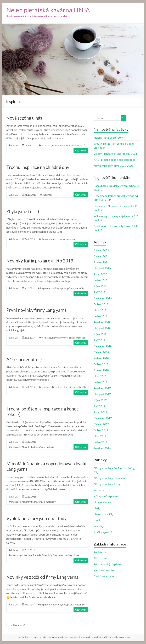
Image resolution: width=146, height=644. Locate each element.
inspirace (46, 145)
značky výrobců (77, 145)
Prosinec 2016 (102, 448)
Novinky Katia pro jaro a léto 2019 (40, 261)
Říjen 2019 (100, 286)
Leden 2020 (100, 280)
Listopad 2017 (102, 394)
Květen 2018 (101, 358)
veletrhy (98, 526)
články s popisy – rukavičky (110, 478)
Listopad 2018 (102, 328)
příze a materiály (76, 288)
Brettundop (100, 226)
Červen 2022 (101, 250)
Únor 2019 (100, 310)
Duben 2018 (101, 364)
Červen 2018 (101, 352)
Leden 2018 (100, 382)
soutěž (98, 520)
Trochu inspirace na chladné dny (38, 167)
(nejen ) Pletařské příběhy (109, 137)
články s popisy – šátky (107, 484)
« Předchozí (18, 625)
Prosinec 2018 (102, 322)
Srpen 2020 (100, 274)
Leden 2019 (100, 316)
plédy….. (98, 508)
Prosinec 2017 (102, 388)
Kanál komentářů (104, 570)
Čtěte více (81, 151)
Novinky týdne (60, 145)
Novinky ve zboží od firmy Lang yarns (42, 577)
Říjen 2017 (100, 400)
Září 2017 (99, 406)
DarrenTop (100, 206)
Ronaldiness (101, 186)
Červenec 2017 (103, 418)
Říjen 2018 (100, 334)
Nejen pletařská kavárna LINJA (48, 10)
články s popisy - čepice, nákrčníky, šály (32, 555)
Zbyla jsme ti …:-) (23, 211)
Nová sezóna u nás (24, 118)
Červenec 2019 (103, 298)
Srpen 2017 (100, 412)
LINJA (15, 145)
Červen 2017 (101, 424)
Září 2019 (99, 292)
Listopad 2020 (102, 268)
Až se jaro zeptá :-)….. (27, 359)
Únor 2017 (100, 436)
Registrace (100, 552)
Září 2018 (99, 340)
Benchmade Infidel (105, 196)
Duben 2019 (101, 304)
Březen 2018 (101, 370)
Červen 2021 (101, 256)
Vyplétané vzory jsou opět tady (36, 518)
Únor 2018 (100, 376)
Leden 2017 (100, 442)
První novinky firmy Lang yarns (36, 310)
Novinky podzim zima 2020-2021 (113, 166)
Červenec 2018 (103, 346)
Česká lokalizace (104, 576)
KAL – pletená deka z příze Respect (114, 160)
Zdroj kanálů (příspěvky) (108, 564)
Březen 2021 (101, 262)
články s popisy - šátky (53, 239)
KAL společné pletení (106, 496)
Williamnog (100, 216)
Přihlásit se (100, 558)
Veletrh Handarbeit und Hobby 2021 (115, 154)
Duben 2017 (101, 430)
